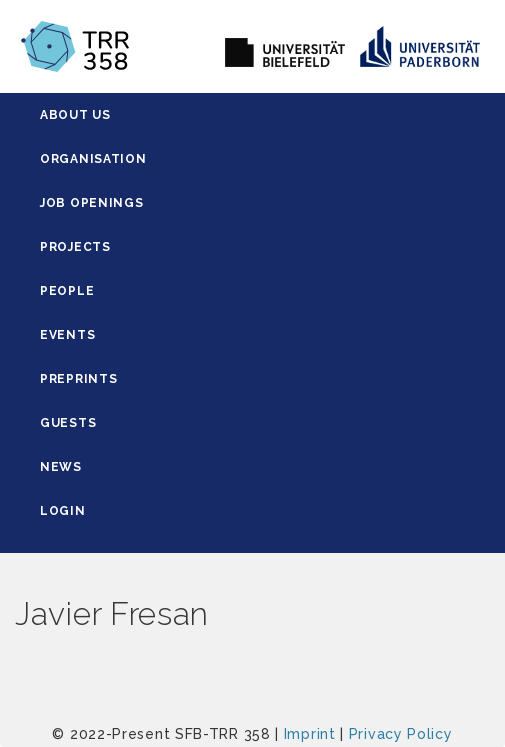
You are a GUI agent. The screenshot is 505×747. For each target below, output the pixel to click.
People (67, 291)
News (61, 467)
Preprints (78, 379)
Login (63, 511)
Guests (68, 423)
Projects (75, 247)
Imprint (310, 734)
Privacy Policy (401, 734)
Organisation (93, 159)
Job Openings (91, 203)
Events (67, 335)
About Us (75, 115)
